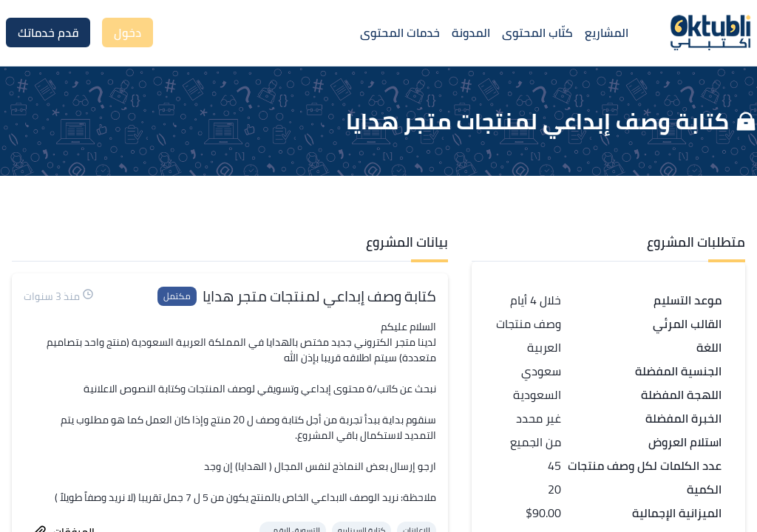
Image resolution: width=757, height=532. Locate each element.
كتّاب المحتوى (537, 33)
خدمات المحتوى (400, 33)
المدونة (471, 33)
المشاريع (607, 33)
